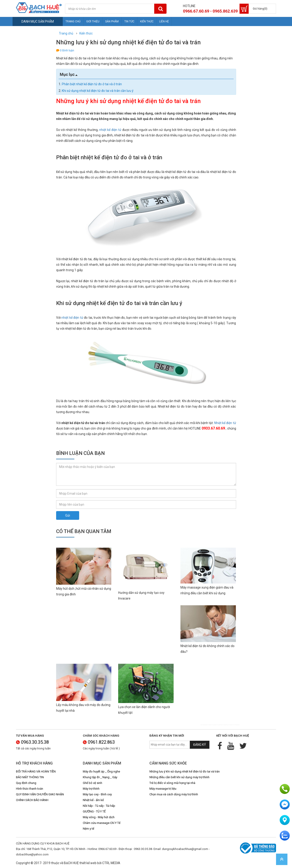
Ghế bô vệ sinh (93, 783)
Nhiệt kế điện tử (225, 423)
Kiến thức (147, 21)
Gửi (68, 515)
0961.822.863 (99, 742)
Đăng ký (200, 745)
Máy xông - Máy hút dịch (99, 817)
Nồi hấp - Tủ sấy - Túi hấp (99, 806)
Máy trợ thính (91, 789)
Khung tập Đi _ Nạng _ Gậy (100, 777)
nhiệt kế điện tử (110, 130)
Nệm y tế (89, 829)
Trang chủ (73, 21)
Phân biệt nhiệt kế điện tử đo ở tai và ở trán (92, 84)
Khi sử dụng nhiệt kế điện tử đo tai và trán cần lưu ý (98, 91)
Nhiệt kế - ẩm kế (93, 800)
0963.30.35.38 (32, 742)
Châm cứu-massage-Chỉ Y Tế (102, 823)
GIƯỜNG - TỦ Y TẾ (94, 811)
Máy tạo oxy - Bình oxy (97, 794)
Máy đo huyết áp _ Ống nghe (101, 771)
